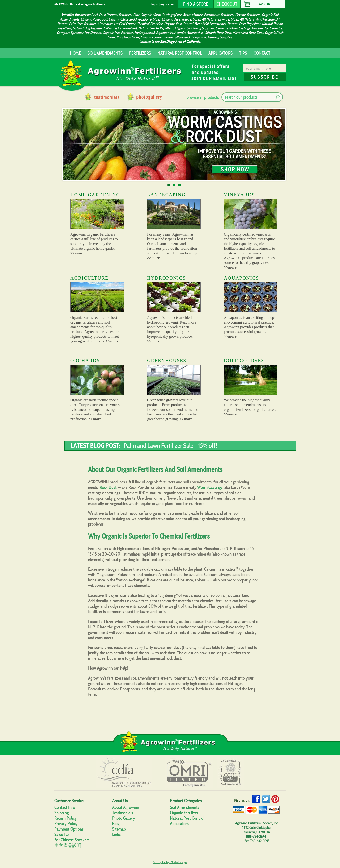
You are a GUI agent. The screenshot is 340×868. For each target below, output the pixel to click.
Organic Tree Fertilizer (118, 33)
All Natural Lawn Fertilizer (220, 19)
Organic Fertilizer (184, 813)
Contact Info (65, 807)
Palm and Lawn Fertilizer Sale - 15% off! (170, 446)
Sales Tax (62, 834)
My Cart (266, 4)
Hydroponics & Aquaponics (154, 33)
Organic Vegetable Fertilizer (181, 19)
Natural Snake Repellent (156, 28)
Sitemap (119, 829)
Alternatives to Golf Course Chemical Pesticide (130, 24)
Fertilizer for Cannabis (267, 28)
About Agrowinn (126, 807)
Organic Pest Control (179, 24)
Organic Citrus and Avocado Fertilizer (134, 19)
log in (155, 4)
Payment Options (69, 829)
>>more (77, 253)
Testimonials (123, 813)
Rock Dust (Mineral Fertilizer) (111, 15)
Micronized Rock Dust (248, 33)
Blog (116, 824)
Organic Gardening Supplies (194, 28)
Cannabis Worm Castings (233, 28)
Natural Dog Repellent (89, 28)
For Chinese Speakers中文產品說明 (72, 843)
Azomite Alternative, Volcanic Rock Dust (203, 33)
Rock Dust (108, 487)
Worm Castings (210, 487)
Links (116, 834)
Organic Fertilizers (248, 15)
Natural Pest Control (187, 818)
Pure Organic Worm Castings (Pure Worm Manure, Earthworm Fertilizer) (183, 15)
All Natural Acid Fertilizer (257, 19)
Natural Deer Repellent (244, 24)
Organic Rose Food (94, 19)
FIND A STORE (196, 4)
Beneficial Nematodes (210, 24)
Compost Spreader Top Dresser (79, 33)
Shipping (62, 813)
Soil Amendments (185, 807)
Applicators (179, 824)
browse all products (203, 97)
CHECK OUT (227, 4)
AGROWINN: (62, 4)
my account (168, 4)
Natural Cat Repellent (121, 28)
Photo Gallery (124, 818)
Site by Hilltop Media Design (170, 862)
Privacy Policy (66, 824)
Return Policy (66, 818)
